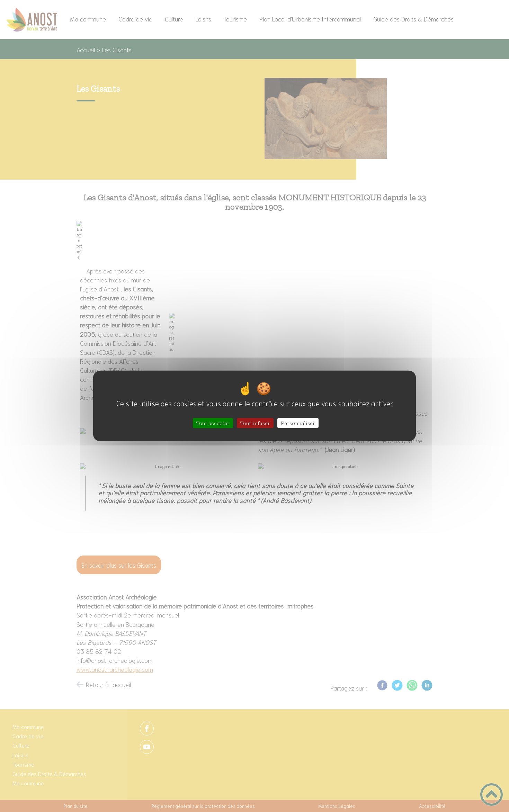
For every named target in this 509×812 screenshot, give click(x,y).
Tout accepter (213, 423)
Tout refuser (255, 423)
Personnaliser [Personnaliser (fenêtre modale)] (298, 423)
